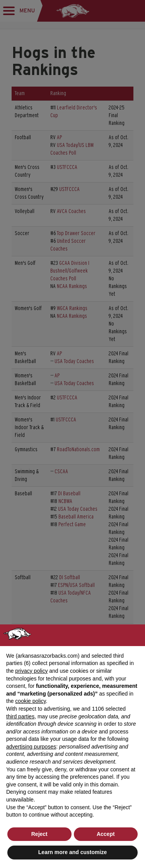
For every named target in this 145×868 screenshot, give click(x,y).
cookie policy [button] (30, 701)
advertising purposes (31, 747)
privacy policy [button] (31, 671)
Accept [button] (106, 834)
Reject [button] (39, 834)
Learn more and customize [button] (72, 852)
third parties (20, 716)
